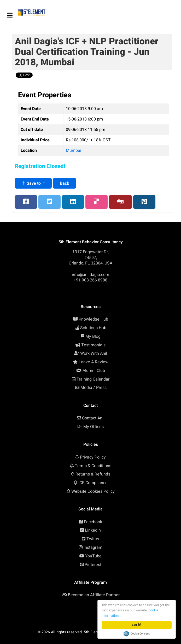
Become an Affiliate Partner (94, 595)
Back (65, 183)
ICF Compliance (93, 483)
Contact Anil (93, 418)
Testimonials (93, 345)
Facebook (93, 522)
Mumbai (74, 151)
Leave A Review (94, 362)
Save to (32, 183)
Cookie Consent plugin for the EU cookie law (137, 634)
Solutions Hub (93, 328)
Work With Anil (94, 353)
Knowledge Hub (93, 319)
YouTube (93, 556)
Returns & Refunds (93, 474)
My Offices (94, 427)
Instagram (93, 547)
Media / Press (94, 388)
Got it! (136, 625)
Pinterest (93, 565)
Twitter (93, 539)
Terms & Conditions (93, 466)
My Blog (93, 336)
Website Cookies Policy (93, 491)
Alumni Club (94, 371)
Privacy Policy (93, 457)
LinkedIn (93, 530)
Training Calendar (93, 379)
